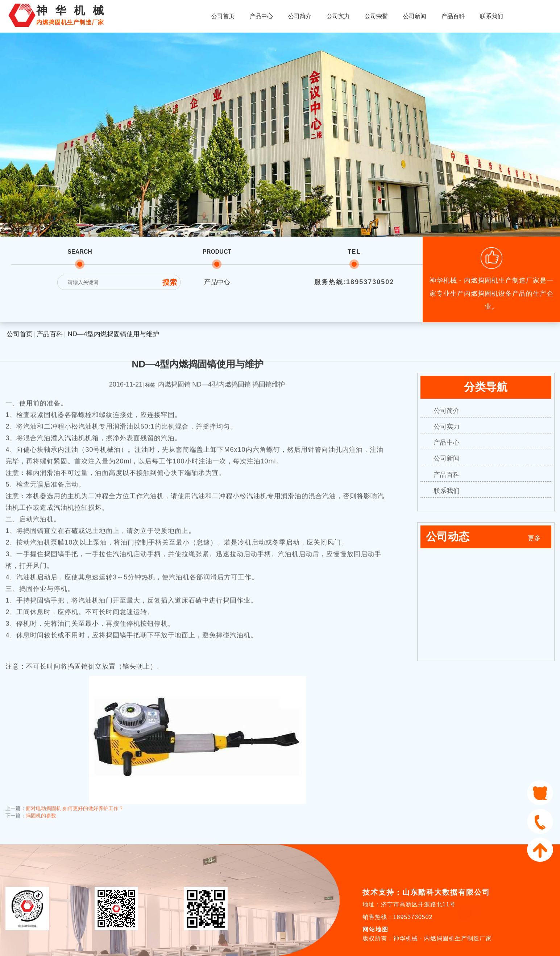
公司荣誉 (376, 16)
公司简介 (300, 16)
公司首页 (223, 16)
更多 (534, 538)
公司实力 (338, 16)
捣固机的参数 (41, 810)
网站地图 (376, 929)
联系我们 (491, 16)
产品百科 (453, 16)
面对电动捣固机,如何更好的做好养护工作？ (75, 803)
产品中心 (261, 16)
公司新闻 (415, 16)
